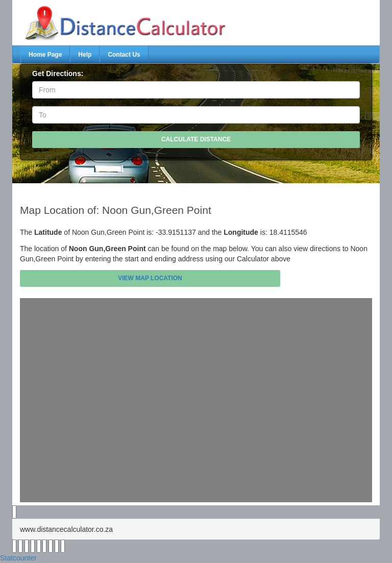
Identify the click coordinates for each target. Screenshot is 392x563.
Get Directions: (58, 74)
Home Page (45, 55)
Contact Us (124, 55)
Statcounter (18, 558)
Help (85, 55)
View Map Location (150, 278)
